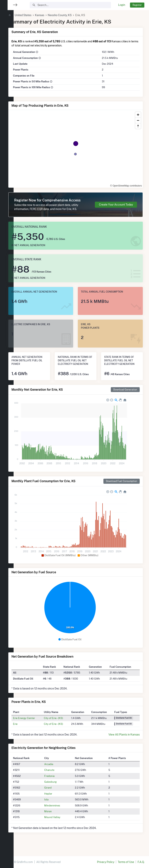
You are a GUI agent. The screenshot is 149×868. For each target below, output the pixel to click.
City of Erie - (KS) (62, 725)
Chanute (58, 777)
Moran (57, 819)
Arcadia (57, 771)
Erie (27, 731)
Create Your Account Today (116, 207)
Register (137, 5)
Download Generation (125, 397)
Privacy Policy (106, 862)
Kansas (51, 15)
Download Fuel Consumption (122, 488)
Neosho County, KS (71, 15)
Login (122, 5)
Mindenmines (61, 813)
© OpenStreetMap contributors (120, 183)
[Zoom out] (138, 120)
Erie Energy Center (35, 725)
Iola (55, 807)
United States (34, 15)
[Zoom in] (138, 115)
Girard (57, 795)
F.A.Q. (141, 862)
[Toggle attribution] (139, 183)
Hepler (57, 801)
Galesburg (59, 789)
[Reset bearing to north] (138, 126)
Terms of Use (126, 862)
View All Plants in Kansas (124, 742)
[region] (7, 432)
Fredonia (58, 783)
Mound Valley (61, 824)
